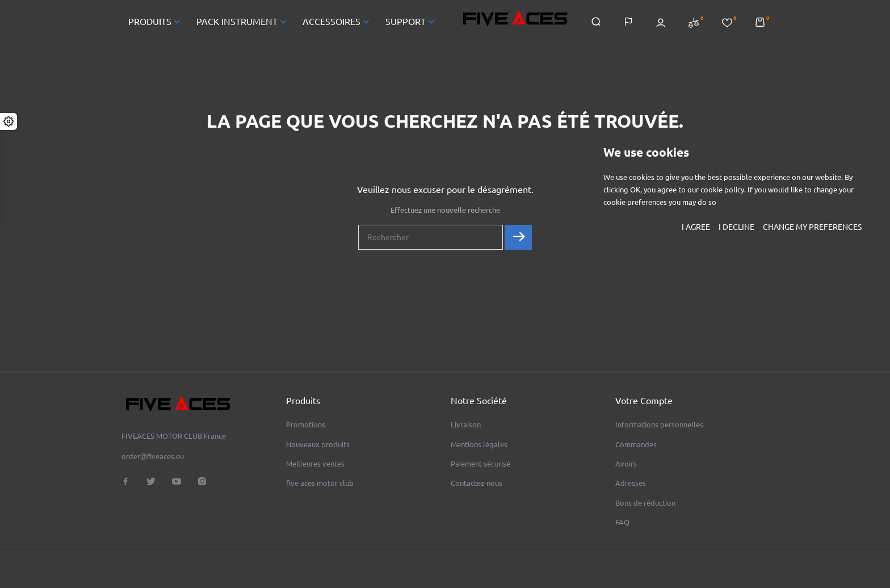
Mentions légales (479, 444)
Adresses (631, 483)
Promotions (306, 425)
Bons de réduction (645, 503)
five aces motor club (320, 483)
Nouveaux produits (318, 444)
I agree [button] (696, 227)
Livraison (466, 425)
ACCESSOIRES (337, 22)
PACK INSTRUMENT (243, 22)
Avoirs (626, 464)
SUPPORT (411, 22)
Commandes (636, 444)
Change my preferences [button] (812, 227)
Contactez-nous (477, 483)
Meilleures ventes (315, 464)
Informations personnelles (659, 425)
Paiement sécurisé (480, 464)
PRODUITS (156, 22)
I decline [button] (736, 227)
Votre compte (644, 401)
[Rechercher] (431, 237)
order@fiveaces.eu (153, 456)
